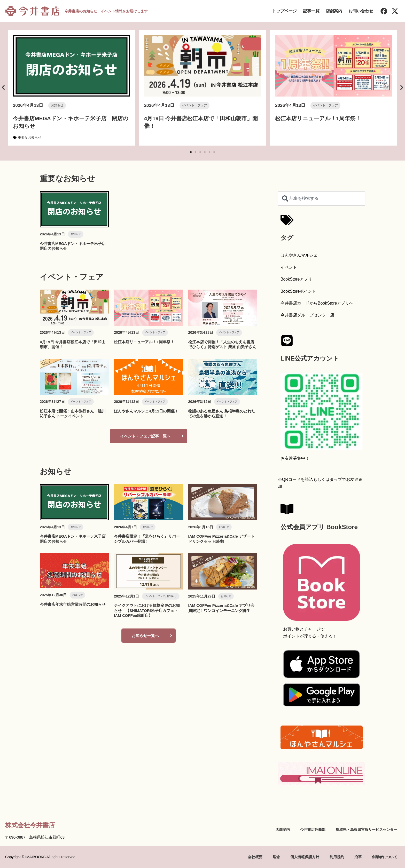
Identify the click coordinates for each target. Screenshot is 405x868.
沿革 (358, 857)
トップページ (284, 11)
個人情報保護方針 (305, 857)
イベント (289, 267)
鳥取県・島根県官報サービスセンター (367, 830)
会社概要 (255, 857)
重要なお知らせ (30, 137)
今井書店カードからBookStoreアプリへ (317, 303)
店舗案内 (334, 11)
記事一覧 (311, 11)
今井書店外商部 (313, 830)
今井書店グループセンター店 (307, 315)
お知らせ (57, 105)
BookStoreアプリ (296, 279)
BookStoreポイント (298, 291)
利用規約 (337, 857)
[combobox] (322, 198)
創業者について (385, 857)
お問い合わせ (361, 11)
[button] (3, 87)
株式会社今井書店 (30, 825)
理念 (276, 857)
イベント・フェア (194, 105)
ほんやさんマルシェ (299, 255)
